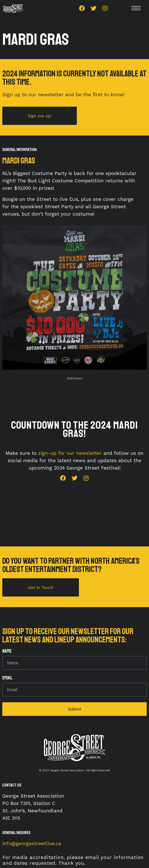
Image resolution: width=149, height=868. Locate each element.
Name (7, 651)
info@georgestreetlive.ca (32, 843)
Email (7, 678)
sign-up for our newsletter (70, 453)
